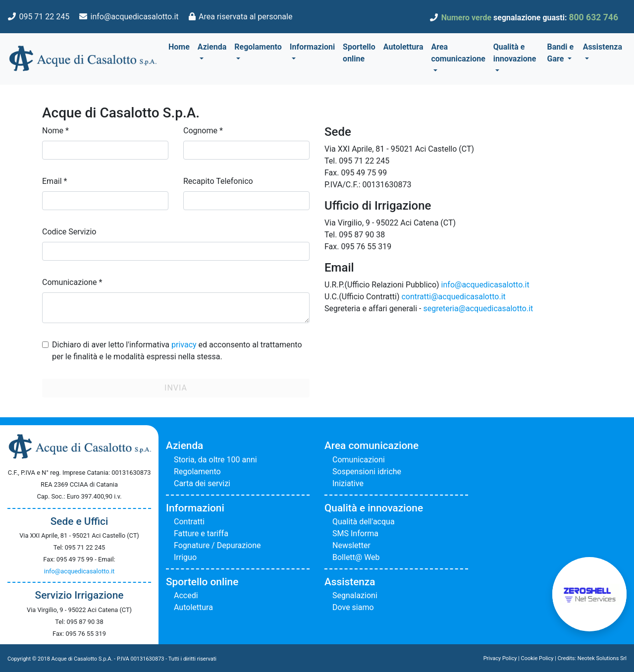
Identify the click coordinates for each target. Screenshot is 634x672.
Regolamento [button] (258, 47)
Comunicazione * (72, 282)
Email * (54, 181)
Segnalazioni (355, 595)
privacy (184, 345)
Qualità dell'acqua (364, 522)
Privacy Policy (500, 658)
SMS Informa (355, 533)
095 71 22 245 (44, 17)
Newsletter (351, 545)
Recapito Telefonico (218, 181)
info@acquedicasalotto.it (135, 17)
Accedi (186, 595)
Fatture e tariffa (201, 533)
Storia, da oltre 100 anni (215, 460)
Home (179, 47)
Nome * (55, 131)
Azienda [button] (212, 47)
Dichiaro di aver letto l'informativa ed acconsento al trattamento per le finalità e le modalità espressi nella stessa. (177, 351)
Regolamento (197, 472)
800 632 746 (593, 17)
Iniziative (348, 483)
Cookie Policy (537, 658)
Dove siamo (353, 607)
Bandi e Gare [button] (561, 53)
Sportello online (359, 53)
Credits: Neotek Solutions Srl (592, 658)
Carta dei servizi (202, 483)
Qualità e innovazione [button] (515, 53)
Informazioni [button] (312, 47)
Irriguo (185, 557)
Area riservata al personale (245, 17)
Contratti (189, 522)
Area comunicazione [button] (458, 53)
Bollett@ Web (356, 557)
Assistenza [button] (603, 47)
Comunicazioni (359, 460)
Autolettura (403, 47)
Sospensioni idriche (367, 472)
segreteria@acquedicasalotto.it (478, 308)
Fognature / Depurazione (217, 545)
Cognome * (203, 131)
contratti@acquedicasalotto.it (453, 297)
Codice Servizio (69, 232)
